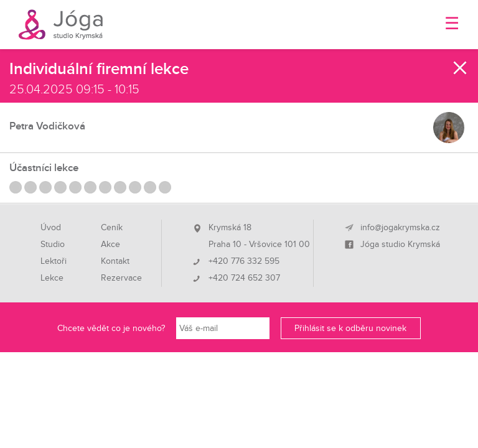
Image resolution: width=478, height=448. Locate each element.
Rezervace (121, 278)
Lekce (52, 278)
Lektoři (54, 261)
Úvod (51, 228)
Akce (110, 245)
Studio (53, 245)
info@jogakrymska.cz (400, 228)
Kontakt (115, 261)
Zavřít (461, 68)
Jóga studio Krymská (400, 245)
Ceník (112, 228)
